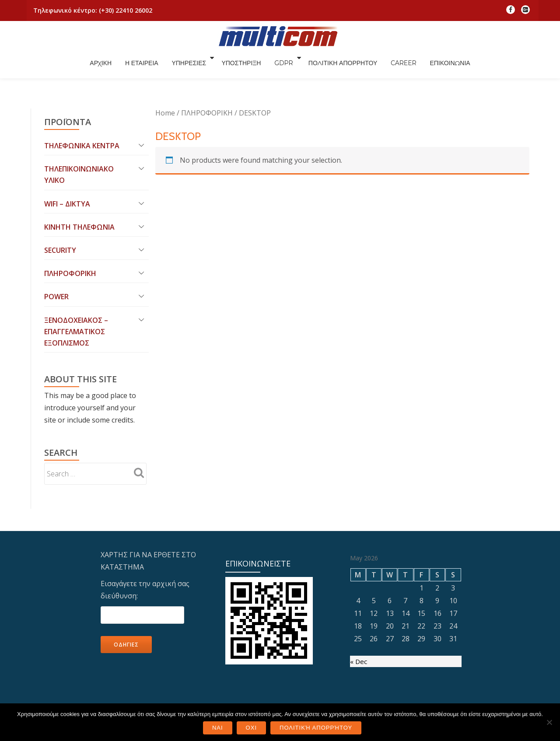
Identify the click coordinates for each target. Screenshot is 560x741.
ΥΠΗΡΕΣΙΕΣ (239, 67)
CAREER (459, 67)
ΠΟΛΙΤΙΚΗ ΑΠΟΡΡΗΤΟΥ (396, 67)
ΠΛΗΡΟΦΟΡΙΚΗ (70, 244)
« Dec (359, 636)
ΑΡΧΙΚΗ (146, 67)
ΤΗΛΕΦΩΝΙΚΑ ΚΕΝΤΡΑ (82, 111)
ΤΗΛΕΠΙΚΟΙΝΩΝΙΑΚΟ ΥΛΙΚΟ (79, 141)
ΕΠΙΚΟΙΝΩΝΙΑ (507, 67)
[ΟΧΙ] (549, 722)
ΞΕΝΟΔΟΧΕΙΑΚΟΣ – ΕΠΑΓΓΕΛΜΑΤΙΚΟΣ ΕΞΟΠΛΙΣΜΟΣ (76, 304)
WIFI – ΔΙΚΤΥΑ (67, 171)
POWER (56, 268)
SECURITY (60, 220)
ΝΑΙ (218, 728)
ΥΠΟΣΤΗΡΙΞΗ (291, 67)
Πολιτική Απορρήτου (316, 728)
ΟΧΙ (251, 728)
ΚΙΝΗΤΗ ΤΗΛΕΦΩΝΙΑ (79, 196)
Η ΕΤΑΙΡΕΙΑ (189, 67)
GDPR (336, 67)
